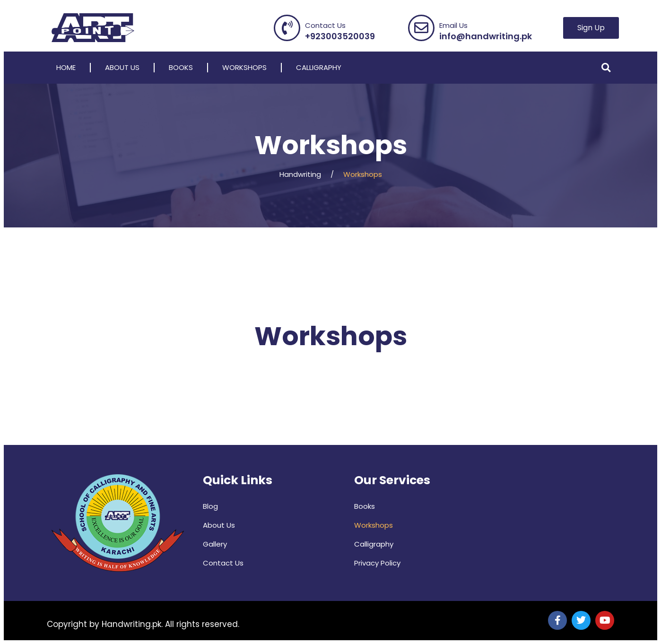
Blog (210, 506)
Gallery (215, 544)
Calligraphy (319, 67)
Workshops (244, 67)
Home (66, 67)
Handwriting (300, 174)
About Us (122, 67)
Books (181, 67)
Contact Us (223, 563)
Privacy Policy (377, 563)
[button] (606, 68)
